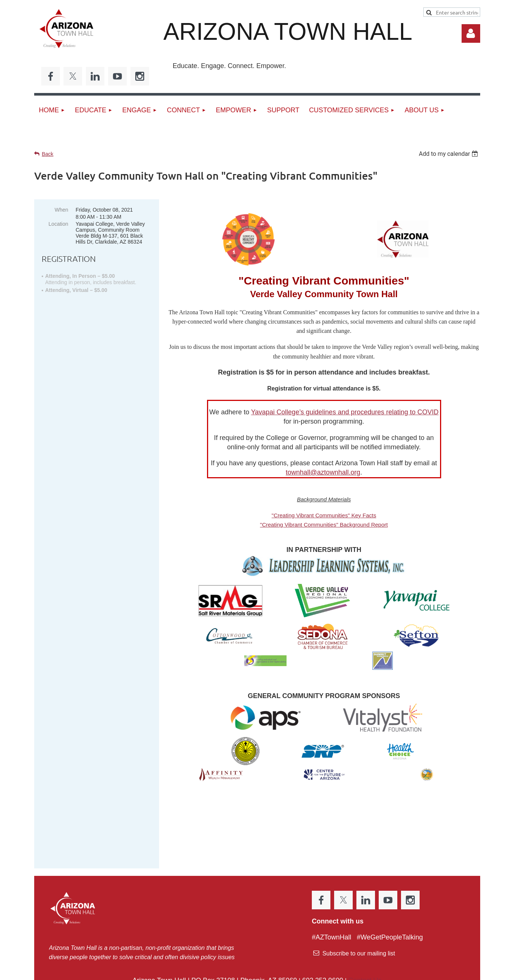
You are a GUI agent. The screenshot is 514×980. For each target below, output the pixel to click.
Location (59, 224)
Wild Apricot (395, 971)
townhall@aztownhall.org (323, 472)
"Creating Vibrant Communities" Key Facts (324, 515)
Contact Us (365, 931)
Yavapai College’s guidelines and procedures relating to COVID (345, 412)
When (62, 210)
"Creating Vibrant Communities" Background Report (324, 525)
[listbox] (450, 154)
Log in (471, 33)
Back (48, 154)
